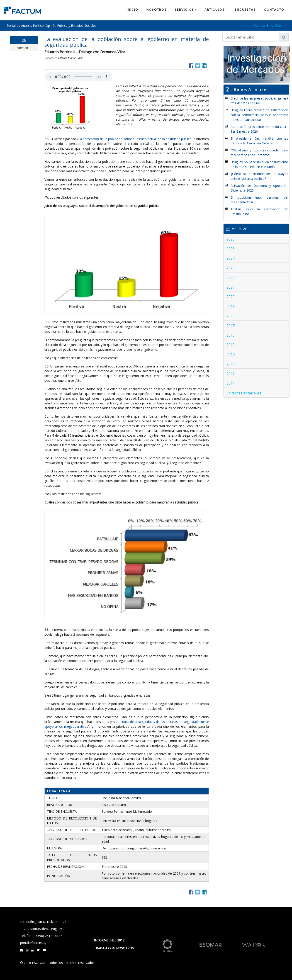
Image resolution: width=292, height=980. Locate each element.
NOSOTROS (157, 10)
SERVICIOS (184, 10)
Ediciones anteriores (244, 393)
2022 (231, 277)
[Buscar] (251, 37)
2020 (231, 297)
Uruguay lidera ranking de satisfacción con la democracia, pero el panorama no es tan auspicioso (259, 115)
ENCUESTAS (245, 10)
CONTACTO (274, 10)
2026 (231, 239)
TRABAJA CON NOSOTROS (114, 948)
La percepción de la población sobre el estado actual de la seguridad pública (135, 139)
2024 (231, 258)
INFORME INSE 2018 (109, 940)
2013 (231, 364)
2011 (231, 383)
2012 (231, 374)
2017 (231, 326)
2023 (231, 268)
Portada (259, 26)
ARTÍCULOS (215, 10)
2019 (231, 306)
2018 (231, 316)
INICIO (133, 10)
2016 (231, 335)
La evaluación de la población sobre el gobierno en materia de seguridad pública (127, 42)
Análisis (276, 26)
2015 (231, 345)
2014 (231, 355)
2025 (231, 249)
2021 (231, 287)
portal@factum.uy (33, 943)
